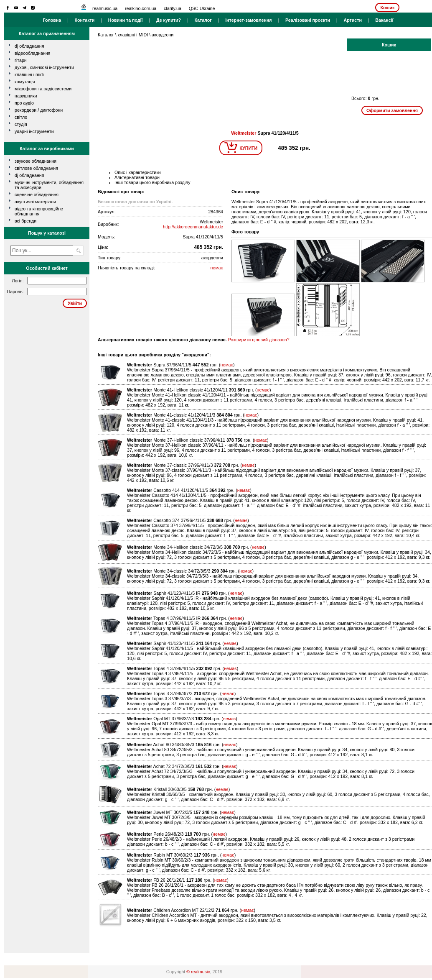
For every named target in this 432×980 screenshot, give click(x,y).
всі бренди (25, 221)
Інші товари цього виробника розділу (152, 182)
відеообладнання (32, 53)
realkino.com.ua (141, 8)
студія (21, 124)
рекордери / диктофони (39, 110)
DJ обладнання (29, 175)
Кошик (387, 8)
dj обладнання (29, 46)
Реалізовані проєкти (308, 20)
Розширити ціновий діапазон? (259, 340)
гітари (21, 60)
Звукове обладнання (36, 161)
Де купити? (169, 20)
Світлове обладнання (36, 168)
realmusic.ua (105, 8)
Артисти (353, 20)
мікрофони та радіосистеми (43, 89)
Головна (52, 20)
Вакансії (384, 20)
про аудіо (24, 103)
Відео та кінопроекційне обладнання (39, 211)
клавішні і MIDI (29, 74)
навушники (26, 96)
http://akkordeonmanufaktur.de (193, 227)
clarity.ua (173, 8)
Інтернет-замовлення (248, 20)
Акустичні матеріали (35, 202)
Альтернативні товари (137, 177)
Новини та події (126, 20)
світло (21, 117)
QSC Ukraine (202, 8)
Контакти (85, 20)
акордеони (163, 35)
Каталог (203, 20)
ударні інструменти (34, 131)
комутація (25, 82)
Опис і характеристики (138, 172)
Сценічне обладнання (37, 194)
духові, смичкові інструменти (44, 67)
